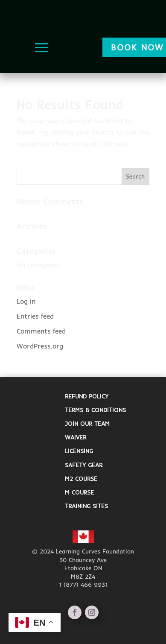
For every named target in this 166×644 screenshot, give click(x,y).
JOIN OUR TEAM (87, 424)
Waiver (76, 437)
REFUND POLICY (87, 396)
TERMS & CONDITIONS (95, 410)
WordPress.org (40, 346)
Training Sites (86, 506)
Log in (26, 301)
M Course (79, 492)
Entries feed (35, 316)
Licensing (79, 451)
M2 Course (81, 479)
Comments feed (41, 331)
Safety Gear (84, 465)
